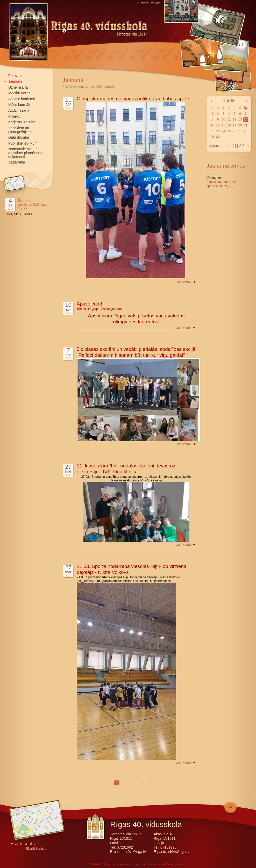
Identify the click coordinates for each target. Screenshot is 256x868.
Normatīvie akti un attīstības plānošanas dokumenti (25, 153)
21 (246, 125)
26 (234, 131)
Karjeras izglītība (22, 122)
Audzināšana (19, 110)
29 (212, 137)
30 (218, 137)
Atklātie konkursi (22, 99)
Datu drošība (19, 137)
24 (223, 131)
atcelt (110, 87)
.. (136, 782)
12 (234, 119)
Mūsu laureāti (19, 105)
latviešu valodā (150, 3)
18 (229, 125)
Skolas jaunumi (112, 309)
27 (240, 131)
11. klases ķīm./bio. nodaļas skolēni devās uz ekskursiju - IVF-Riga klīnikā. (126, 469)
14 (246, 119)
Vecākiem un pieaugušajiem (20, 130)
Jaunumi (15, 81)
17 (223, 125)
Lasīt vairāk (186, 282)
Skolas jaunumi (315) (221, 182)
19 (234, 125)
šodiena (214, 146)
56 (143, 782)
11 (229, 119)
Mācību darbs (19, 93)
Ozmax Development (170, 864)
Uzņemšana (18, 87)
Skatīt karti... (36, 849)
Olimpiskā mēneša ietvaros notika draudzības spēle (133, 99)
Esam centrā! (24, 844)
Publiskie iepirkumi (23, 143)
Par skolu (16, 76)
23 (218, 131)
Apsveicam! (89, 304)
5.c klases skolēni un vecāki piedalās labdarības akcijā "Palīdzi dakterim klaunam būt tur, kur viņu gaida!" (136, 352)
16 (218, 125)
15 (212, 125)
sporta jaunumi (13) (220, 186)
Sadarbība (17, 162)
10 (223, 119)
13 (240, 119)
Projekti (14, 116)
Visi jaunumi (215, 177)
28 (246, 131)
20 (240, 125)
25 (229, 131)
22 (212, 131)
